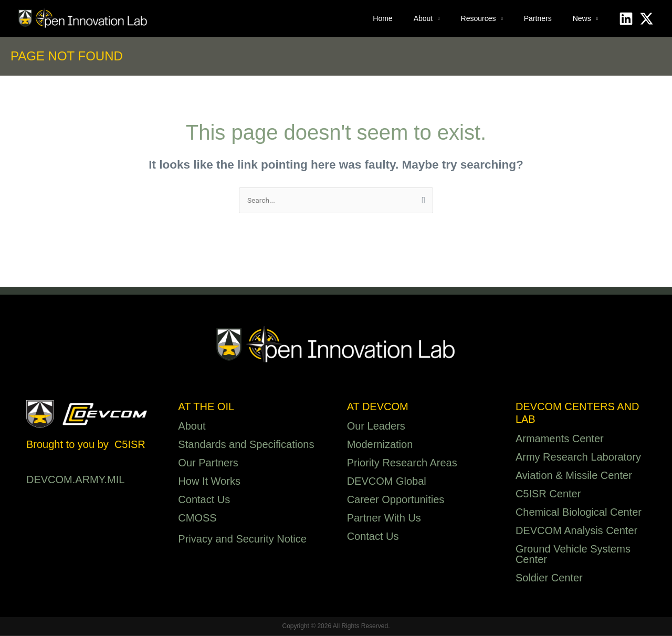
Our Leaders (376, 427)
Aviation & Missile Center (574, 476)
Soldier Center (549, 579)
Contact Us (204, 501)
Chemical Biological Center (579, 513)
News (582, 18)
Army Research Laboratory (578, 458)
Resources (479, 18)
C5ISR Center (548, 495)
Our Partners (208, 464)
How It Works (209, 482)
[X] (647, 19)
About (423, 18)
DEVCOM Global (387, 482)
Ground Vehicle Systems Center (573, 555)
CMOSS (197, 519)
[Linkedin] (626, 19)
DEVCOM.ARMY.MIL (75, 481)
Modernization (380, 445)
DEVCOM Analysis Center (576, 531)
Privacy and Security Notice (242, 540)
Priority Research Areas (402, 464)
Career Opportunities (396, 501)
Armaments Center (560, 440)
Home (382, 18)
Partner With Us (384, 519)
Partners (538, 18)
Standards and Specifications (246, 445)
